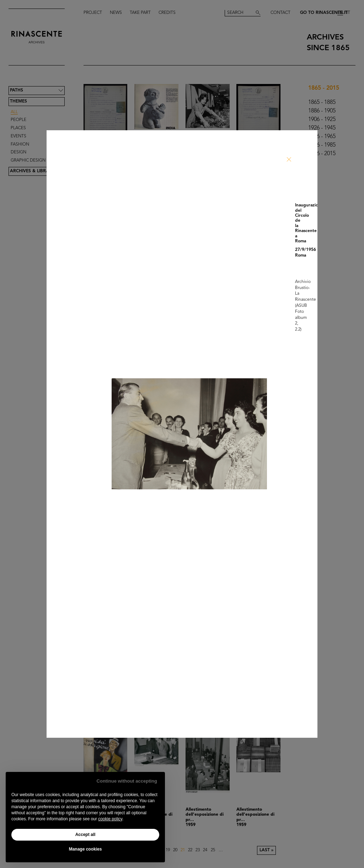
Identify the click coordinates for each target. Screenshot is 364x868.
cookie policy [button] (110, 819)
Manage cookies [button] (85, 849)
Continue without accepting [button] (127, 781)
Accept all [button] (85, 835)
